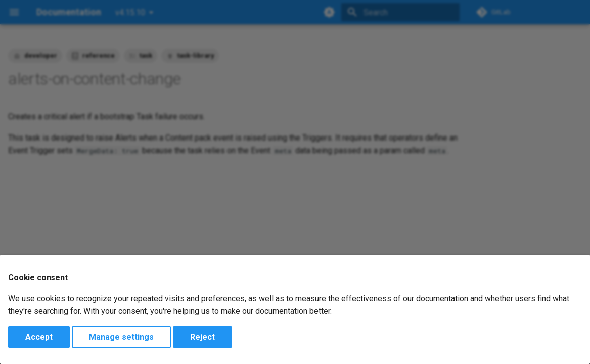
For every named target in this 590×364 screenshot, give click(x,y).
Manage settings (121, 337)
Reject (202, 337)
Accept (39, 337)
